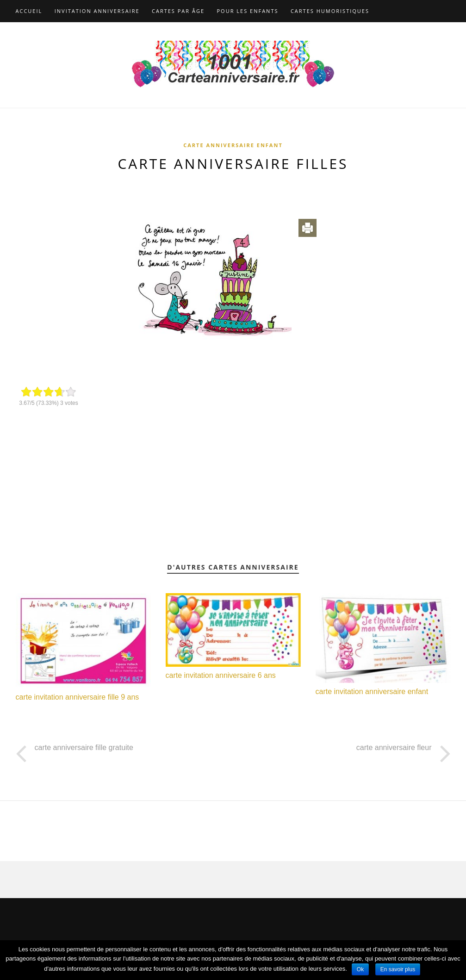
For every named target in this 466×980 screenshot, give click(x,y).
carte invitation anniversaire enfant (372, 692)
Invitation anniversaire (97, 11)
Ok (360, 969)
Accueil (29, 11)
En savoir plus (398, 969)
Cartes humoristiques (330, 11)
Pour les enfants (248, 11)
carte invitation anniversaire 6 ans (221, 675)
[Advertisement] (233, 191)
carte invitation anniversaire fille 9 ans (78, 697)
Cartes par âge (178, 11)
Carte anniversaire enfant (233, 145)
